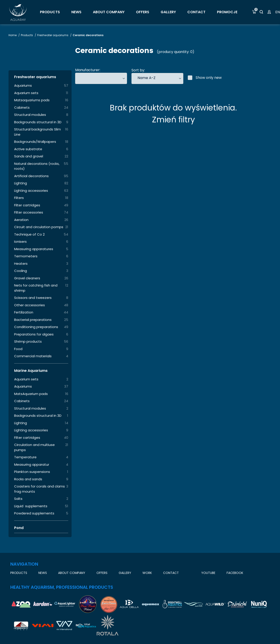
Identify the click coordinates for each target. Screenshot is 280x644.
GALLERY (168, 12)
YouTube (208, 573)
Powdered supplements (34, 513)
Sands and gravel (29, 156)
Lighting (21, 183)
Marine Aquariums (31, 371)
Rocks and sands (28, 479)
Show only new (205, 78)
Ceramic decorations (88, 35)
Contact (196, 12)
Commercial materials (33, 356)
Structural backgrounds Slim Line (37, 132)
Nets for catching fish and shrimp (36, 288)
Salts (18, 499)
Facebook (235, 573)
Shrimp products (28, 341)
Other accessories (30, 305)
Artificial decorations (31, 176)
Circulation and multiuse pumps (34, 447)
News (76, 12)
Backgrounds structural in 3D (38, 122)
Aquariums (23, 85)
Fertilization (24, 312)
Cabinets (22, 107)
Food (18, 349)
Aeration (21, 220)
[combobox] (101, 78)
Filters (19, 198)
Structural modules (30, 115)
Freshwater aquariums (53, 35)
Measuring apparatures (34, 249)
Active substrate (28, 149)
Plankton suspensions (32, 472)
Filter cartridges (27, 205)
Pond (19, 528)
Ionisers (20, 241)
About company (109, 12)
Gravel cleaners (27, 278)
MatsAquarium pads (31, 394)
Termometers (26, 256)
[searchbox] (82, 78)
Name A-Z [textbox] (147, 78)
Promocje (227, 12)
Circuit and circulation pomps (39, 227)
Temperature (25, 457)
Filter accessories (29, 212)
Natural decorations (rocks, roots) (37, 166)
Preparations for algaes (34, 334)
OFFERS (143, 12)
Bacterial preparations (33, 320)
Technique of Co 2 (29, 234)
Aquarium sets (26, 93)
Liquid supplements (31, 506)
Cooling (21, 271)
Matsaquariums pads (32, 100)
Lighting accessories (31, 191)
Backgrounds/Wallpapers (35, 142)
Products (50, 12)
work (147, 573)
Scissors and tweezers (33, 298)
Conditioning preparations (36, 327)
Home (13, 35)
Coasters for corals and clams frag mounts (39, 489)
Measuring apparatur (32, 464)
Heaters (21, 264)
